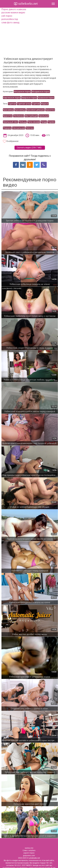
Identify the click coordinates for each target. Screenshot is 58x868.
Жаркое (45, 104)
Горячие (36, 104)
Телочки (30, 128)
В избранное (12, 141)
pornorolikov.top (10, 19)
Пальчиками (34, 122)
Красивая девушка (36, 110)
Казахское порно (46, 98)
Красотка (50, 110)
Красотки (8, 116)
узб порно (7, 16)
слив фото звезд (10, 23)
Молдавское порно (41, 92)
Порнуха (7, 128)
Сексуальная (19, 128)
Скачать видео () (29, 148)
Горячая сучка (24, 104)
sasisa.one (29, 848)
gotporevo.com (29, 856)
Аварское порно (29, 98)
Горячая (12, 104)
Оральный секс (11, 122)
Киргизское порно (12, 98)
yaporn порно (29, 853)
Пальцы (23, 122)
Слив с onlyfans (29, 850)
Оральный (44, 116)
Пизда (44, 122)
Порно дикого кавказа (14, 9)
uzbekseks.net (28, 3)
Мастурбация (31, 116)
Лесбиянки (19, 116)
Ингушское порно (22, 92)
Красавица (8, 110)
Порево (51, 122)
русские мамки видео (13, 13)
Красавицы (20, 110)
